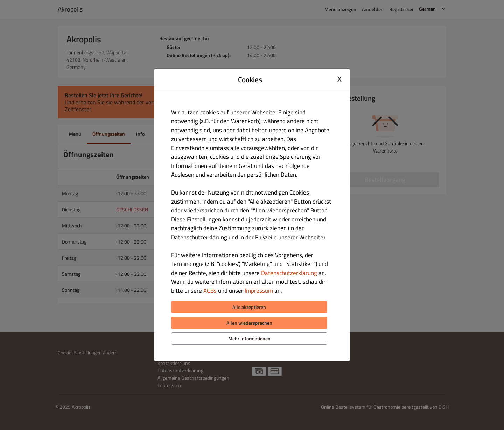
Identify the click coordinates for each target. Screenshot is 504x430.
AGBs (210, 291)
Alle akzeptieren (249, 307)
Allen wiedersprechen (249, 323)
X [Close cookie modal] (339, 79)
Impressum (259, 291)
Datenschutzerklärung (289, 273)
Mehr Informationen (249, 339)
